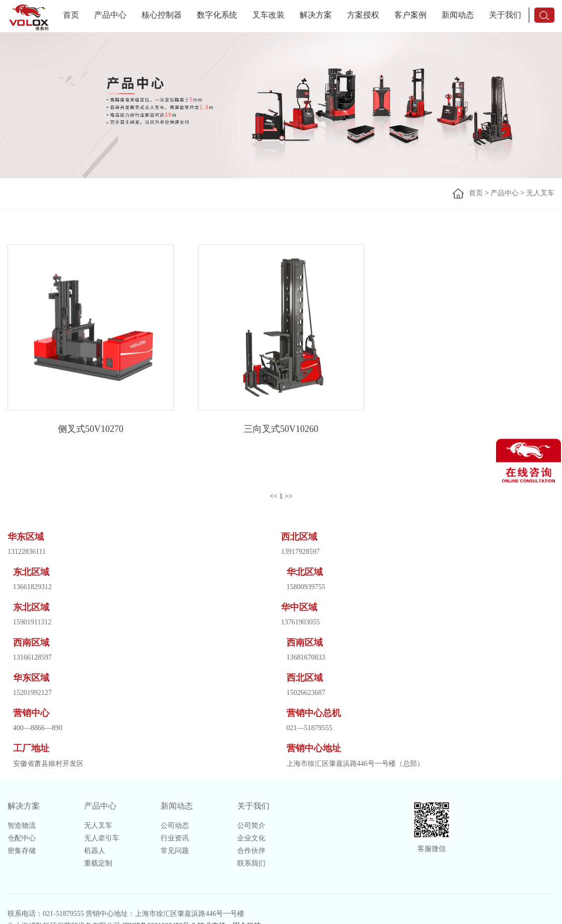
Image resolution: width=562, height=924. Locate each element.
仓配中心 (22, 838)
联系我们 (251, 863)
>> (289, 496)
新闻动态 (458, 15)
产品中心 (110, 15)
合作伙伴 (251, 851)
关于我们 (505, 15)
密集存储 (22, 851)
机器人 (95, 851)
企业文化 (251, 838)
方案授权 (363, 15)
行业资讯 (175, 838)
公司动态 (175, 826)
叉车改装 (268, 15)
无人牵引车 (102, 838)
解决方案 (316, 15)
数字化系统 (217, 15)
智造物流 (22, 826)
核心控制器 (162, 15)
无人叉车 (540, 193)
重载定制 (98, 863)
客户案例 (410, 15)
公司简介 (251, 826)
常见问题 (175, 851)
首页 (71, 15)
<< (273, 496)
